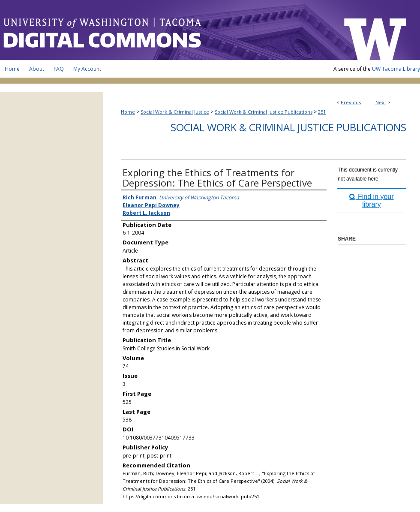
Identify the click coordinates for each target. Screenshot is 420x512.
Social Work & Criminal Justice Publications (264, 112)
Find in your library (371, 200)
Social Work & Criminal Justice (175, 112)
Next (381, 102)
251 (322, 112)
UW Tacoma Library (396, 69)
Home (128, 112)
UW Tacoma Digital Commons (167, 30)
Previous (351, 102)
